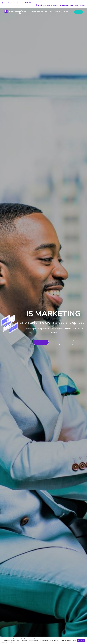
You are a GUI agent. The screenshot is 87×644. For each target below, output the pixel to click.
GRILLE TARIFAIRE (56, 12)
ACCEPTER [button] (81, 641)
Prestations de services (38, 12)
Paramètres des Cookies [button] (68, 641)
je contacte (66, 342)
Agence (23, 12)
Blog (66, 12)
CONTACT (78, 12)
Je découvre (41, 342)
